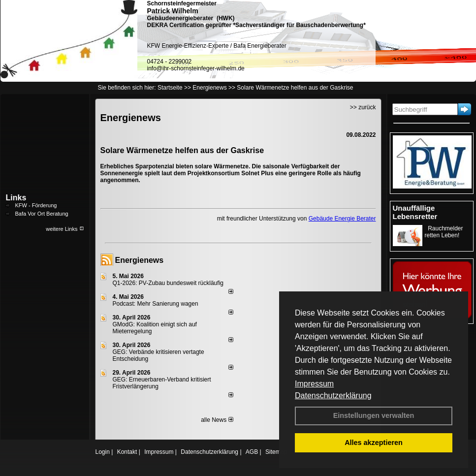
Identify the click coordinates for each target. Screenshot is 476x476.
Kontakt (127, 452)
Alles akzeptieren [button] (374, 443)
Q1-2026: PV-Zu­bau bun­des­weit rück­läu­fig (168, 283)
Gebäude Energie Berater (342, 219)
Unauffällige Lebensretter (415, 212)
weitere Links (65, 229)
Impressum (314, 384)
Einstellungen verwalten (374, 415)
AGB (252, 452)
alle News (217, 420)
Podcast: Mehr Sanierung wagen (156, 304)
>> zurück (363, 107)
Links (16, 198)
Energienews (140, 260)
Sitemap (276, 452)
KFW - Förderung (36, 205)
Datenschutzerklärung (333, 396)
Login (103, 452)
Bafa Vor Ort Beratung (42, 214)
